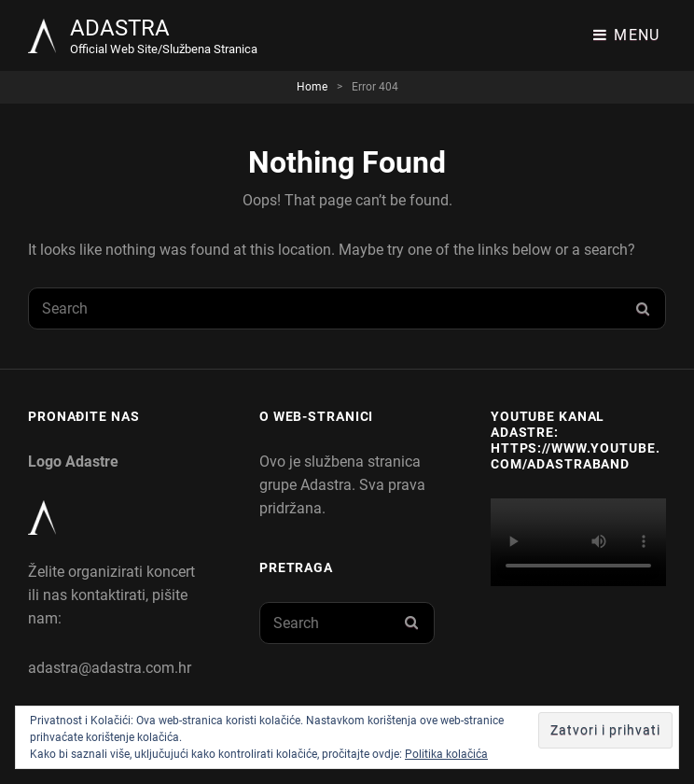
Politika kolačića (446, 754)
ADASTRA (120, 28)
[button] (42, 36)
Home (312, 87)
